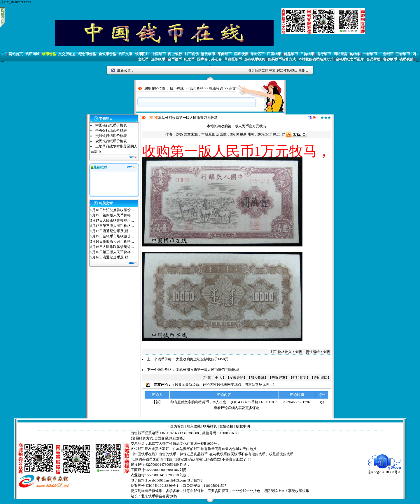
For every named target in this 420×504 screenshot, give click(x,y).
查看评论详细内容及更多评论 (237, 408)
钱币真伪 (192, 54)
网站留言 (340, 54)
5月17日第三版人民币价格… (112, 226)
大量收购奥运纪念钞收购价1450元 (202, 359)
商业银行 (175, 54)
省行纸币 (324, 54)
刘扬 (179, 134)
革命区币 (258, 54)
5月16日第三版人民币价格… (112, 252)
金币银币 (175, 59)
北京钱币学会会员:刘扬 (159, 496)
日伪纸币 (307, 54)
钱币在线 (177, 88)
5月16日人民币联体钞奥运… (112, 247)
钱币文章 (125, 54)
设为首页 (177, 426)
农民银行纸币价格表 (111, 141)
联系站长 (210, 426)
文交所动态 (67, 54)
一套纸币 (370, 54)
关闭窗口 (321, 378)
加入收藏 (258, 378)
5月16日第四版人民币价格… (112, 241)
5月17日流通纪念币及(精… (111, 231)
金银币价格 (107, 54)
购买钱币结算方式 (282, 59)
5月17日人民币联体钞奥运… (112, 220)
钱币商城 (32, 54)
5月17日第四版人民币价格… (112, 215)
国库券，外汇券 (209, 59)
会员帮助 (373, 59)
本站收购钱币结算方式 (316, 59)
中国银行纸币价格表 (111, 125)
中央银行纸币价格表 (111, 131)
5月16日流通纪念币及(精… (111, 257)
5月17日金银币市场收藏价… (112, 236)
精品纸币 (291, 54)
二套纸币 (386, 54)
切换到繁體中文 (263, 70)
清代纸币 (208, 54)
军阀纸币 (225, 54)
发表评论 (237, 378)
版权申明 (243, 426)
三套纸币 (403, 54)
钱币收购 (216, 88)
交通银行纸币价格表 (111, 136)
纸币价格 (49, 54)
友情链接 (226, 426)
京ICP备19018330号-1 (385, 470)
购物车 (355, 54)
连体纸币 (158, 59)
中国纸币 (159, 54)
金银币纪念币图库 (350, 59)
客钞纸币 (390, 59)
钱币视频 (406, 59)
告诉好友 (279, 378)
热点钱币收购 (255, 59)
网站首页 (16, 54)
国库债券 (241, 54)
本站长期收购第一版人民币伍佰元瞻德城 (207, 370)
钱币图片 (142, 54)
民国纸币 (274, 54)
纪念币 (189, 59)
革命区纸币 (233, 59)
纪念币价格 (87, 54)
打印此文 (300, 378)
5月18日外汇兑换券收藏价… (112, 210)
